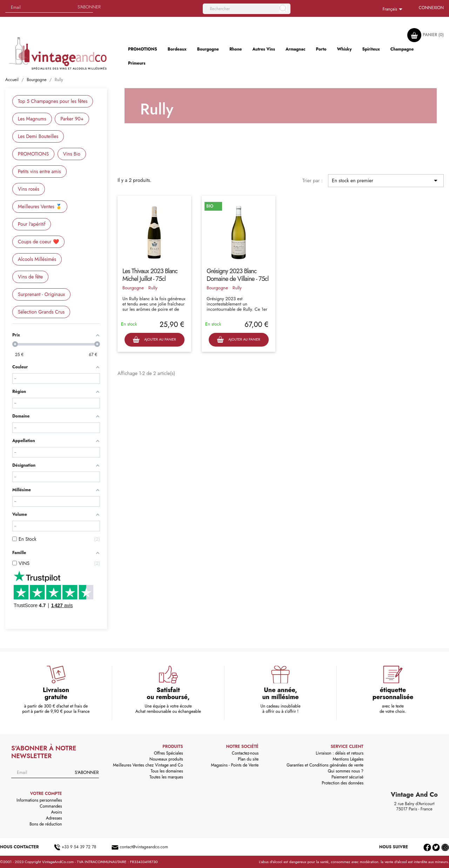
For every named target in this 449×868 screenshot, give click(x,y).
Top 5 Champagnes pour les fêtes (53, 101)
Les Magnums (32, 119)
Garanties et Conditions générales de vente (325, 765)
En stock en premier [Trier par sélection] (386, 180)
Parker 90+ (72, 119)
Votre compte (46, 794)
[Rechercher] (247, 9)
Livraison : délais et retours (340, 753)
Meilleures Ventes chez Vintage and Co (148, 765)
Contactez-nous (245, 753)
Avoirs (57, 812)
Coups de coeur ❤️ (38, 242)
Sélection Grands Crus (41, 312)
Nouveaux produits (166, 759)
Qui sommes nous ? (346, 771)
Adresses (54, 818)
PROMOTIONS (33, 154)
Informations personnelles (39, 800)
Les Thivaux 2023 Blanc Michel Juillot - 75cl (150, 275)
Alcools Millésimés (37, 259)
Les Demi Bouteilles (38, 136)
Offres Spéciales (169, 753)
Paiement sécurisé (347, 777)
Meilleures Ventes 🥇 (40, 206)
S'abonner (89, 7)
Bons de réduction (46, 824)
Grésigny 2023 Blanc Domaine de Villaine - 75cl (237, 275)
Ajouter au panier (154, 340)
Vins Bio (72, 154)
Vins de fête (30, 277)
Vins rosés (29, 189)
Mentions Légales (348, 759)
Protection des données (343, 783)
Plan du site (248, 759)
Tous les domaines (167, 771)
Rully (153, 288)
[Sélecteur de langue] (394, 9)
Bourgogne (133, 288)
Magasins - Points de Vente (235, 765)
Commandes (51, 806)
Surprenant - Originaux (41, 294)
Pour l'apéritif (32, 224)
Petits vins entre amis (39, 171)
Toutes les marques (166, 777)
